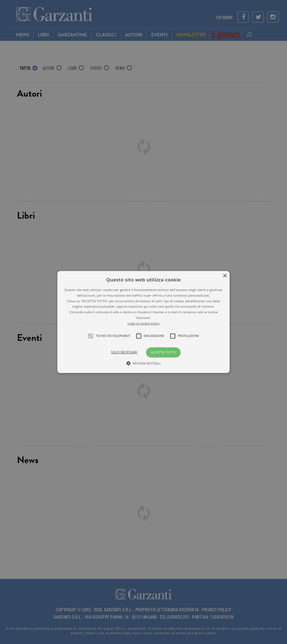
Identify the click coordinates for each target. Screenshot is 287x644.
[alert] (143, 322)
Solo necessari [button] (124, 352)
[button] (143, 322)
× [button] (225, 276)
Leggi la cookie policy (143, 323)
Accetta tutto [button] (163, 352)
